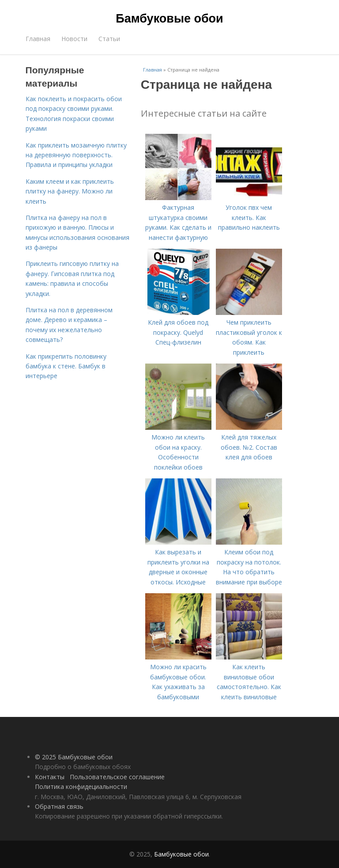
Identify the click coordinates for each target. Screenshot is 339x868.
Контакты (50, 777)
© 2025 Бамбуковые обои (74, 757)
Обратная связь (59, 806)
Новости (74, 39)
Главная (38, 39)
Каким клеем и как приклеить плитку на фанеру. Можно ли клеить (70, 191)
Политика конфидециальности (81, 787)
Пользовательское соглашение (117, 777)
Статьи (109, 39)
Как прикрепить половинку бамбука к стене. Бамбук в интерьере (66, 366)
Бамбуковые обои (169, 19)
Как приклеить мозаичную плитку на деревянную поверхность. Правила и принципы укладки (76, 155)
